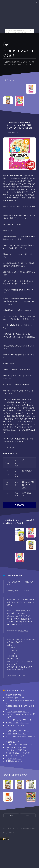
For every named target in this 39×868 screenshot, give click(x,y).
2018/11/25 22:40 (23, 630)
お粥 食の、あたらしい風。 (16, 698)
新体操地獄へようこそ (14, 761)
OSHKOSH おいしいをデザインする (19, 720)
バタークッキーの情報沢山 (16, 750)
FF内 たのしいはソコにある (16, 747)
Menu (36, 2)
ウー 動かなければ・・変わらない (18, 753)
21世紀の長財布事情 (13, 695)
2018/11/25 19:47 (20, 676)
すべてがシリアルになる (15, 756)
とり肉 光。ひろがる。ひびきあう (16, 828)
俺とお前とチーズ (12, 742)
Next (28, 815)
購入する (21, 505)
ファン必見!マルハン (14, 758)
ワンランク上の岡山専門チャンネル (19, 745)
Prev (11, 815)
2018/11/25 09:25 (24, 591)
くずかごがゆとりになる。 (16, 733)
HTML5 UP (11, 833)
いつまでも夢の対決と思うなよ (17, 711)
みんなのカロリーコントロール (17, 731)
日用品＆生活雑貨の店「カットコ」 (28, 485)
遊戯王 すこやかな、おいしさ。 (18, 722)
